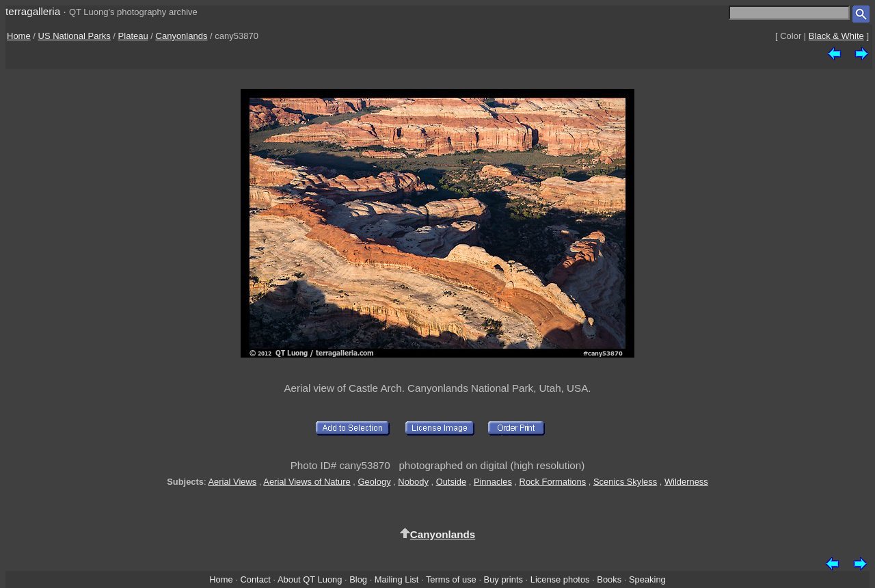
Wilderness (686, 482)
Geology (375, 482)
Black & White (836, 36)
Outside (451, 482)
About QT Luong (310, 579)
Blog (358, 579)
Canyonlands (182, 36)
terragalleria (33, 11)
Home (19, 36)
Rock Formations (553, 482)
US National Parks (75, 36)
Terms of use (451, 579)
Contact (255, 579)
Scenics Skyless (625, 482)
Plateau (133, 36)
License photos (560, 579)
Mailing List (397, 579)
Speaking (647, 579)
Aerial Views (232, 482)
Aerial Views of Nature (307, 482)
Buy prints (503, 579)
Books (609, 579)
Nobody (413, 482)
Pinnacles (493, 482)
